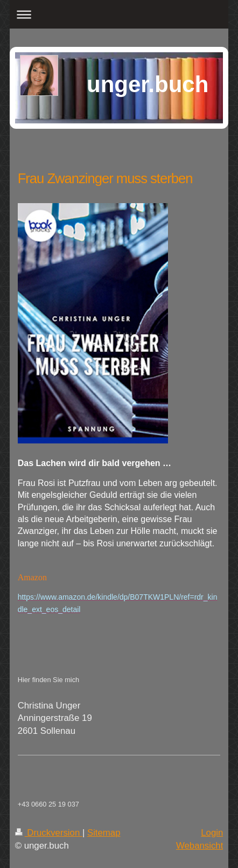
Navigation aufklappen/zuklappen (119, 14)
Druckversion (49, 833)
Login (212, 833)
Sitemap (104, 833)
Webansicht (199, 846)
